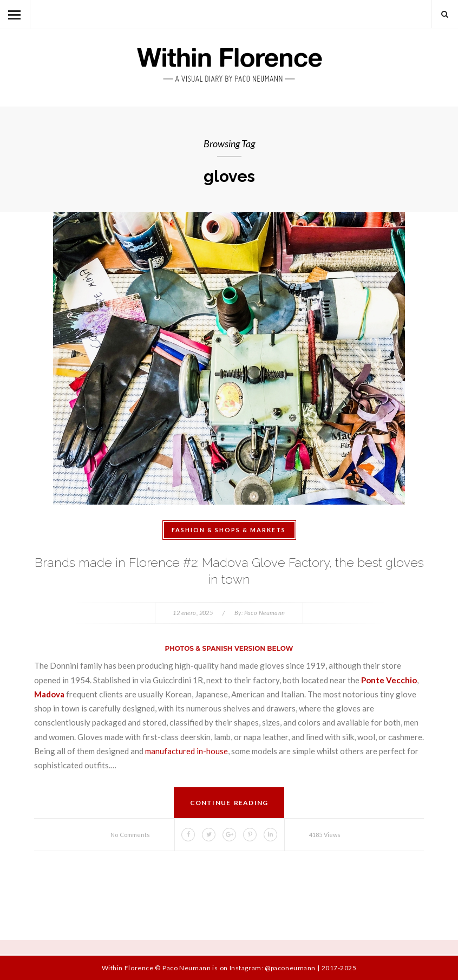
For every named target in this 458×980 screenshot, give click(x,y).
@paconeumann (290, 968)
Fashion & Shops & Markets (229, 530)
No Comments (130, 835)
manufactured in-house (187, 751)
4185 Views (325, 835)
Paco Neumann (265, 613)
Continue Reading (229, 803)
